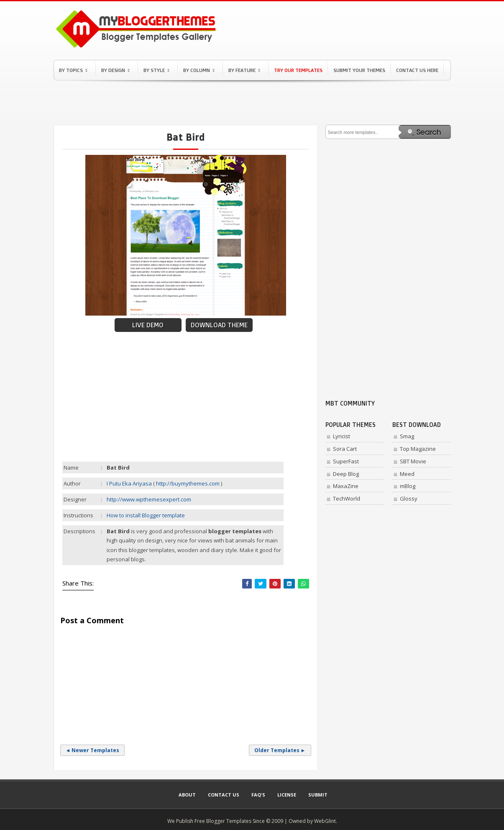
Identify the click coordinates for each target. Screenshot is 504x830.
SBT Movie (413, 461)
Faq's (258, 795)
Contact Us (224, 795)
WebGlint (325, 821)
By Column (199, 70)
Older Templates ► (280, 750)
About (187, 795)
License (287, 795)
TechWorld (347, 499)
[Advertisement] (252, 103)
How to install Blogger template (146, 515)
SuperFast (346, 461)
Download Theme (219, 325)
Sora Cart (345, 449)
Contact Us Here (417, 70)
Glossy (409, 499)
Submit (318, 795)
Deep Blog (346, 474)
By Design (115, 70)
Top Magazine (418, 449)
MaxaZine (346, 486)
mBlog (408, 486)
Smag (407, 436)
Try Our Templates (298, 70)
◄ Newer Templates (93, 750)
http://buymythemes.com (188, 483)
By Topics (73, 70)
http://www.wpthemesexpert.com (149, 499)
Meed (407, 474)
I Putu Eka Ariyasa (129, 483)
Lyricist (342, 436)
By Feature (244, 70)
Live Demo (148, 325)
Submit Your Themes (359, 70)
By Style (156, 70)
